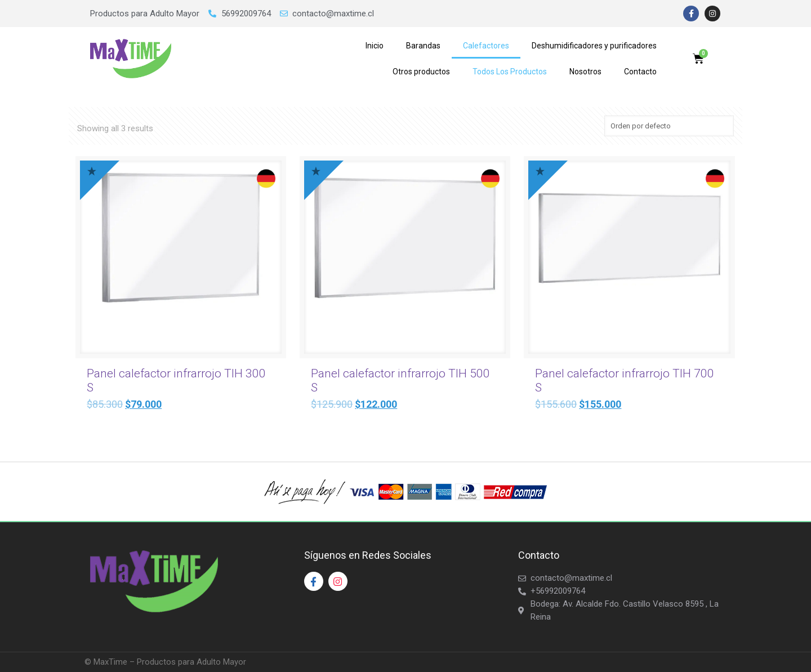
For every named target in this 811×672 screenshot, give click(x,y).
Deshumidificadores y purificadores (594, 46)
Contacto (640, 72)
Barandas (423, 46)
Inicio (375, 46)
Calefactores (486, 46)
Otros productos (421, 72)
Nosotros (585, 72)
